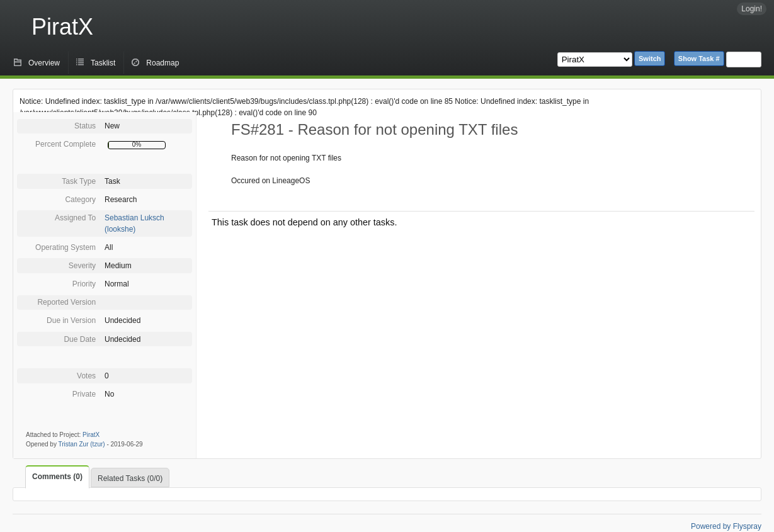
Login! (752, 9)
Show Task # (699, 59)
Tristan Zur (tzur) (82, 444)
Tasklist (103, 63)
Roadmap (162, 63)
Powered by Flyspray (726, 526)
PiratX (62, 27)
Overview (44, 63)
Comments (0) (57, 477)
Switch (650, 59)
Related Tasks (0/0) (130, 478)
